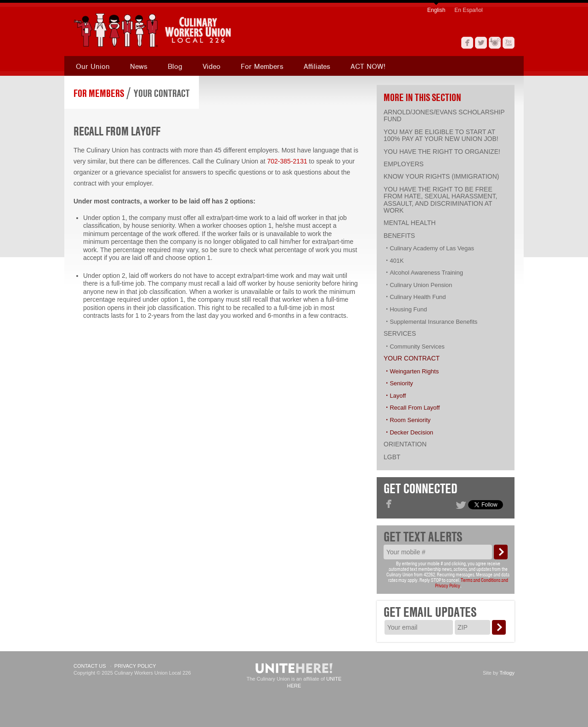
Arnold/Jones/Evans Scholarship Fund (444, 116)
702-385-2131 (287, 161)
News (139, 67)
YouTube (509, 43)
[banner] (195, 30)
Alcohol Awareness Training (426, 273)
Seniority (401, 383)
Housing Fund (408, 309)
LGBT (392, 457)
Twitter (481, 43)
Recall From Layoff (415, 408)
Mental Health (410, 223)
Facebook (467, 43)
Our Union (93, 67)
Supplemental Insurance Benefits (433, 322)
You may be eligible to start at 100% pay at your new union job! (441, 135)
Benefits (399, 236)
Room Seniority (410, 420)
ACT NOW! (368, 67)
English (436, 10)
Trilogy (507, 673)
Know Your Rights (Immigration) (441, 176)
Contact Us (90, 666)
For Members (262, 67)
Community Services (417, 347)
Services (400, 333)
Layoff (398, 396)
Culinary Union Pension (421, 285)
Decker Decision (411, 432)
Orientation (405, 444)
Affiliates (317, 67)
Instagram (495, 43)
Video (212, 67)
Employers (404, 164)
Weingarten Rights (414, 371)
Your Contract (162, 93)
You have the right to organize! (442, 152)
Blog (175, 67)
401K (396, 261)
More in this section (422, 97)
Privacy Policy (135, 666)
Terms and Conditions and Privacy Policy (472, 583)
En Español (468, 10)
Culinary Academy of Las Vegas (432, 248)
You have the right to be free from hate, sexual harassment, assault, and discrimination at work (440, 200)
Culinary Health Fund (418, 297)
